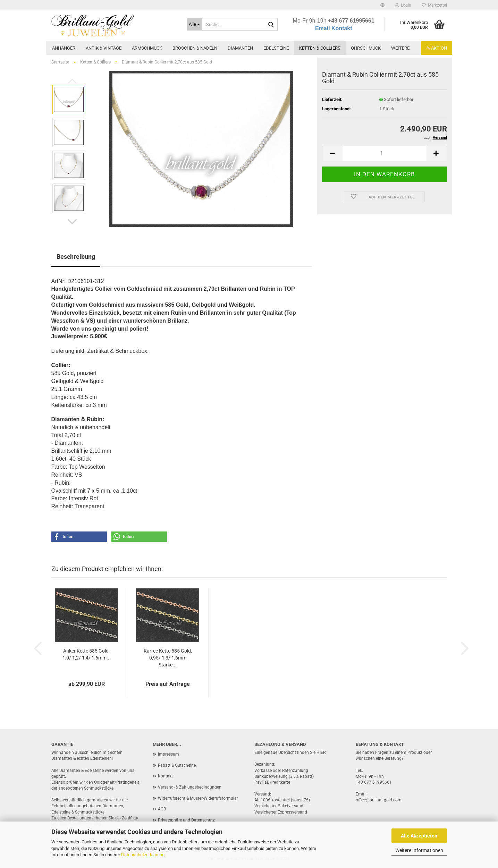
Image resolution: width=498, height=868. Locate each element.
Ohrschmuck (366, 48)
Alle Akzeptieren (419, 836)
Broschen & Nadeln (195, 48)
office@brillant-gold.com (379, 800)
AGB (162, 809)
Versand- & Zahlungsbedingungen (190, 787)
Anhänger (64, 48)
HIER (321, 752)
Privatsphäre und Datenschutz (186, 820)
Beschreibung (76, 257)
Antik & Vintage (104, 48)
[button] (382, 5)
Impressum (168, 754)
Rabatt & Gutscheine (177, 765)
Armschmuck (147, 48)
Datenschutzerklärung (143, 855)
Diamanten (240, 48)
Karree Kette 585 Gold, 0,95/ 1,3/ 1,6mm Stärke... (168, 658)
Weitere (400, 48)
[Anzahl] (385, 154)
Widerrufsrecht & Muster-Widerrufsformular (198, 798)
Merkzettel (434, 5)
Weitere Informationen (419, 850)
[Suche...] (194, 24)
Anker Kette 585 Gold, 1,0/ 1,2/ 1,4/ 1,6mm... (87, 654)
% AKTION (437, 48)
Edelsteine (276, 48)
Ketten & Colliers (320, 48)
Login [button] (403, 5)
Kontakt (165, 776)
